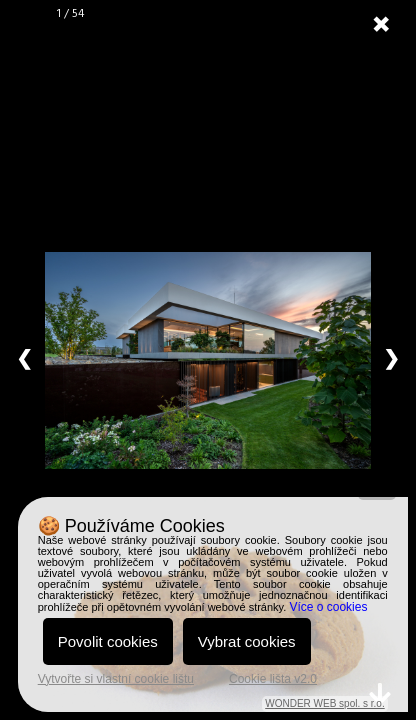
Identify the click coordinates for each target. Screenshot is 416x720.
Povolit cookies (108, 641)
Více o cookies (328, 607)
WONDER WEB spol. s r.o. (324, 703)
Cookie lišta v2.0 (273, 679)
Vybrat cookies (247, 641)
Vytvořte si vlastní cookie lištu (116, 679)
